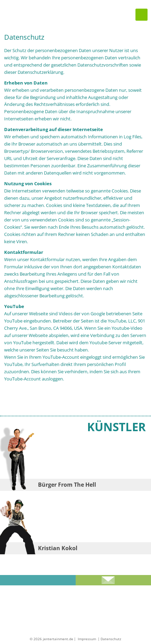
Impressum (87, 639)
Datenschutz (111, 639)
